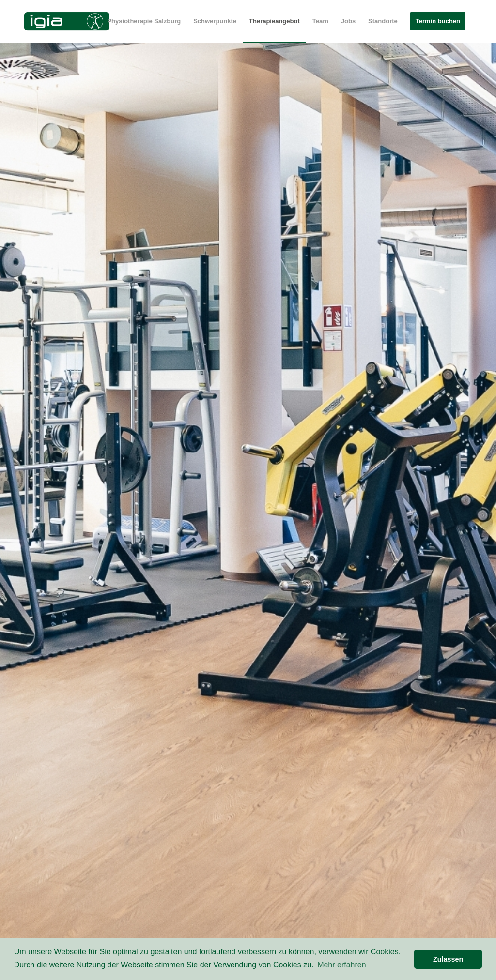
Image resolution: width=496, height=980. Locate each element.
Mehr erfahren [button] (342, 965)
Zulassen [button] (448, 959)
